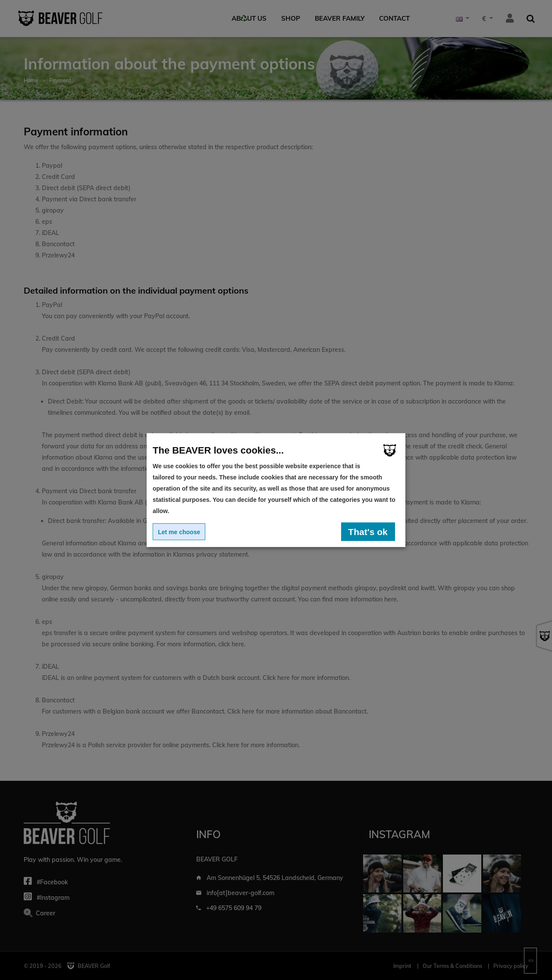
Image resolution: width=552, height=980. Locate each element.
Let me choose (179, 532)
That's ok (368, 531)
